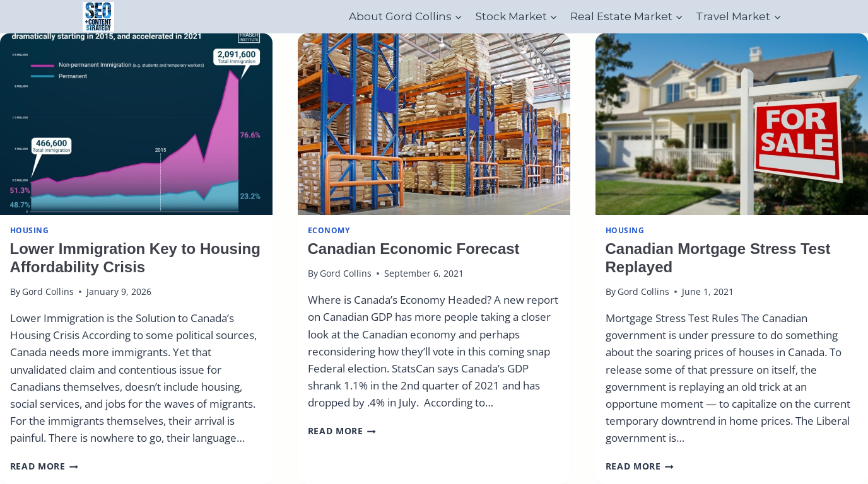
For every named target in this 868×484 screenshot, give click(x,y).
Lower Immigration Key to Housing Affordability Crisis (135, 258)
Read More (44, 466)
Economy (329, 230)
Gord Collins (48, 291)
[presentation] (136, 124)
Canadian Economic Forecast (414, 249)
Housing (30, 230)
